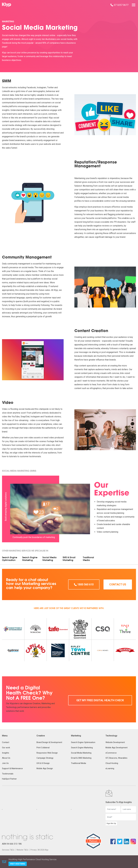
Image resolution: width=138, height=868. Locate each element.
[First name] (113, 809)
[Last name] (129, 809)
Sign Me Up (111, 823)
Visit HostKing (18, 864)
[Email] (121, 817)
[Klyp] (7, 5)
